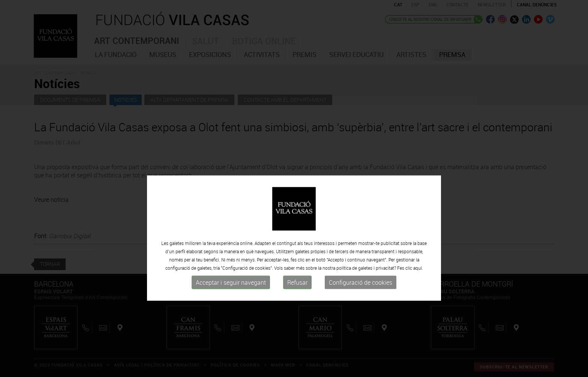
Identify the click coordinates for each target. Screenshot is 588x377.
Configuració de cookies (361, 307)
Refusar (297, 307)
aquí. (418, 292)
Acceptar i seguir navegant (231, 307)
